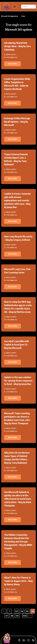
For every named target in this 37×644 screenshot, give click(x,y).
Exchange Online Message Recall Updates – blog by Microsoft (17, 122)
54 (22, 611)
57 (7, 616)
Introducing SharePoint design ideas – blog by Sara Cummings (17, 46)
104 (25, 616)
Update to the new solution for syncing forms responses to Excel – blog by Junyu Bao (18, 380)
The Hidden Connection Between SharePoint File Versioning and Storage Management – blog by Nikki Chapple (18, 541)
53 (16, 611)
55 (27, 611)
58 (12, 616)
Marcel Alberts (11, 55)
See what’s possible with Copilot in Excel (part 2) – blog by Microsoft (17, 344)
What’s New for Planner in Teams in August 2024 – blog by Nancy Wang (18, 581)
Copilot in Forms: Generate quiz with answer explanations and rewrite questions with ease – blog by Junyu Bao (17, 200)
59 (17, 616)
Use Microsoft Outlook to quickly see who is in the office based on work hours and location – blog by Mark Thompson (18, 499)
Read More (13, 64)
